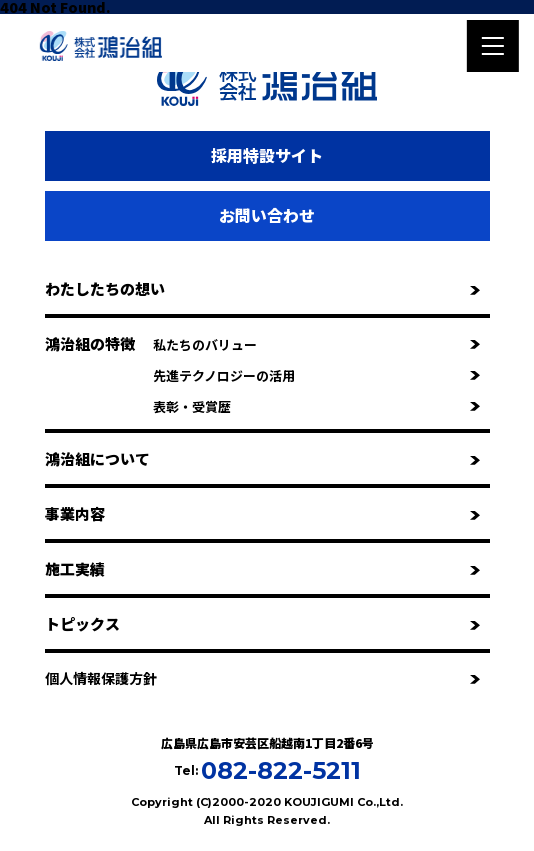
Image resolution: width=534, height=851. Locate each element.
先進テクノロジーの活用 (316, 375)
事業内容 (262, 513)
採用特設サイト (267, 155)
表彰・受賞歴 (316, 406)
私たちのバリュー (316, 344)
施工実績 (262, 568)
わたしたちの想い (262, 288)
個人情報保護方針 (262, 678)
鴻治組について (262, 458)
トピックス (262, 623)
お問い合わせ (267, 215)
